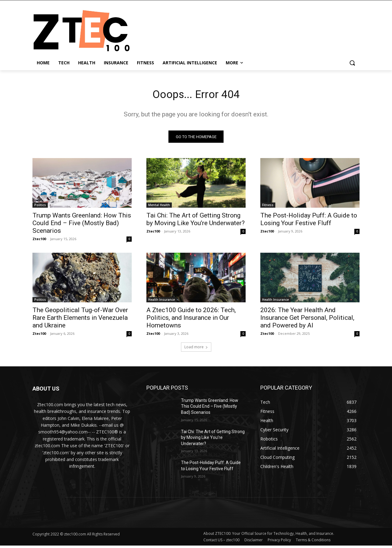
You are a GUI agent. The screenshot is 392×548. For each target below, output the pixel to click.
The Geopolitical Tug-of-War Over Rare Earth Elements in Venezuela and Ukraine (80, 320)
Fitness (268, 207)
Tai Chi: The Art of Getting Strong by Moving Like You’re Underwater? (196, 221)
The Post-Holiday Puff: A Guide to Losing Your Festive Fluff (309, 221)
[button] (352, 63)
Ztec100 (39, 241)
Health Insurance (162, 302)
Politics (40, 207)
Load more (196, 349)
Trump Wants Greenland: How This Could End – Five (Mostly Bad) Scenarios (82, 225)
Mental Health (159, 207)
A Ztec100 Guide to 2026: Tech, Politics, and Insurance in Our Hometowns (191, 320)
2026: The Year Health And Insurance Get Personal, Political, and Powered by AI (307, 320)
